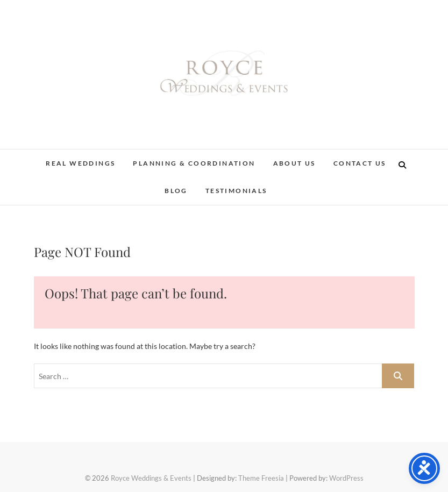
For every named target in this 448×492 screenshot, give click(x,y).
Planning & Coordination (194, 163)
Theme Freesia (261, 478)
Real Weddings (80, 163)
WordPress (346, 478)
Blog (176, 191)
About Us (294, 163)
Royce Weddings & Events (151, 478)
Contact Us (360, 163)
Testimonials (236, 191)
